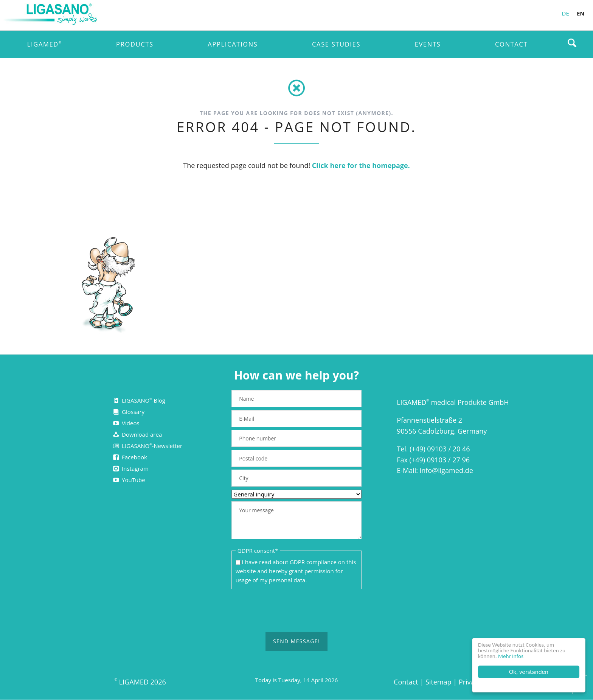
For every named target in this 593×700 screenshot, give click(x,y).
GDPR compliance (313, 562)
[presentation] (296, 611)
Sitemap (439, 682)
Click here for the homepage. (361, 165)
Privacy (470, 682)
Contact (406, 682)
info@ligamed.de (446, 470)
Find (572, 43)
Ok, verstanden (529, 672)
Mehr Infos (515, 656)
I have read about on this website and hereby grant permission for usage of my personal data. (296, 571)
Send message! (296, 641)
